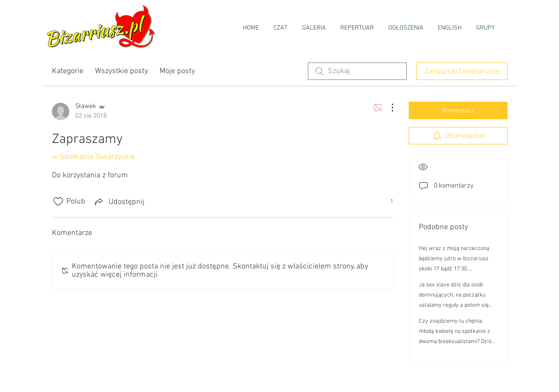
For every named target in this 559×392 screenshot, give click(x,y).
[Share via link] (119, 202)
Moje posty (177, 71)
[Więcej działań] (387, 108)
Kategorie (68, 71)
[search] (357, 71)
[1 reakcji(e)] (386, 202)
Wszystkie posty (121, 71)
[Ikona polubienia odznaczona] (58, 202)
